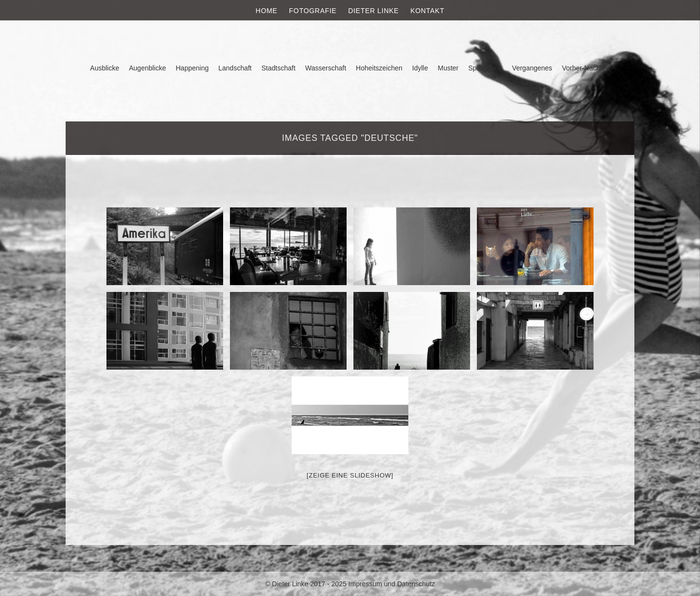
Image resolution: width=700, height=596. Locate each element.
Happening (192, 68)
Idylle (420, 68)
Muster (448, 68)
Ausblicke (105, 68)
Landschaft (235, 68)
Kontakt (427, 11)
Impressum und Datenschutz (392, 584)
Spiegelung (485, 68)
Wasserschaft (326, 68)
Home (267, 11)
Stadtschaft (279, 68)
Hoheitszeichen (379, 68)
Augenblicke (147, 68)
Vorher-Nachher (586, 68)
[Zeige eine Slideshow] (350, 475)
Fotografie (313, 11)
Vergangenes (532, 68)
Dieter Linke (373, 11)
